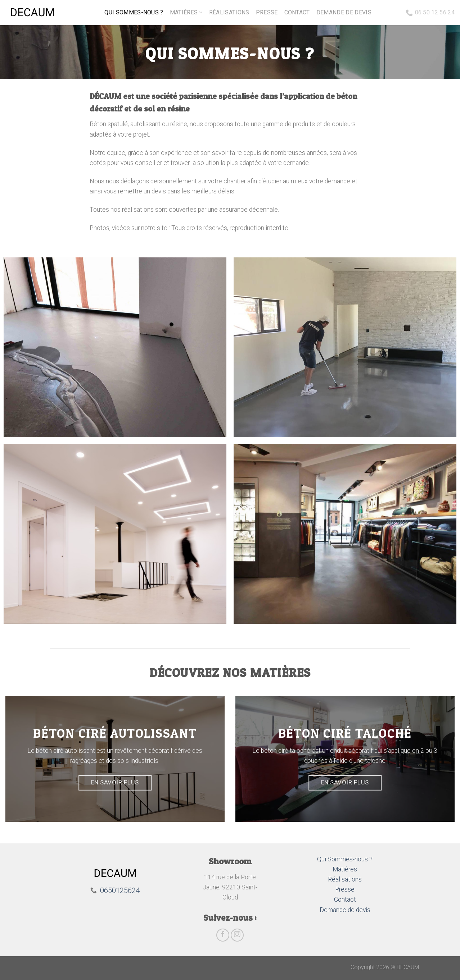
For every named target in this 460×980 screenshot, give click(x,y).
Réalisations (229, 12)
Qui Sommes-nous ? (345, 859)
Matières (186, 13)
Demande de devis (344, 12)
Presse (267, 12)
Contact (297, 12)
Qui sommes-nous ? (134, 12)
